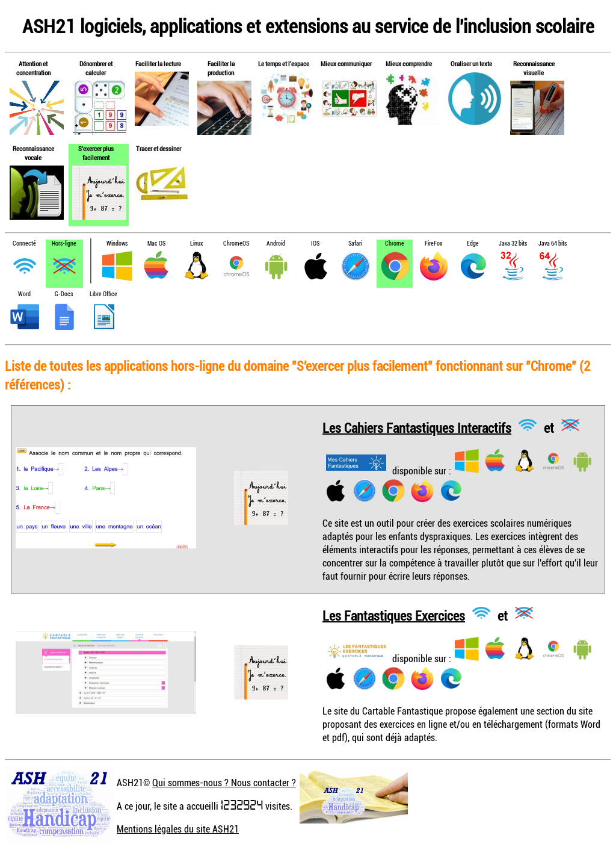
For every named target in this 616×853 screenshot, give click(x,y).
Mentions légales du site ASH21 (178, 829)
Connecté (24, 243)
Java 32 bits (513, 243)
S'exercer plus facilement (96, 153)
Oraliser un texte (471, 64)
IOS (315, 243)
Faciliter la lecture (158, 64)
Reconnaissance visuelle (534, 68)
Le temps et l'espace (284, 64)
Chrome (395, 243)
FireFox (433, 243)
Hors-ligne (64, 243)
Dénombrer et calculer (96, 68)
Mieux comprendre (409, 64)
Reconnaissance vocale (33, 153)
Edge (473, 243)
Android (276, 243)
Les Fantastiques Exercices (394, 615)
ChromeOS (236, 243)
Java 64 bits (553, 243)
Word (24, 294)
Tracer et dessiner (159, 148)
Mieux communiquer (346, 64)
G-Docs (64, 294)
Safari (355, 243)
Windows (117, 243)
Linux (196, 243)
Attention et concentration (33, 68)
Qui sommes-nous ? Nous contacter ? (224, 783)
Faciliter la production (221, 68)
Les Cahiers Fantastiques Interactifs (417, 427)
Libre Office (103, 294)
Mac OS (156, 243)
